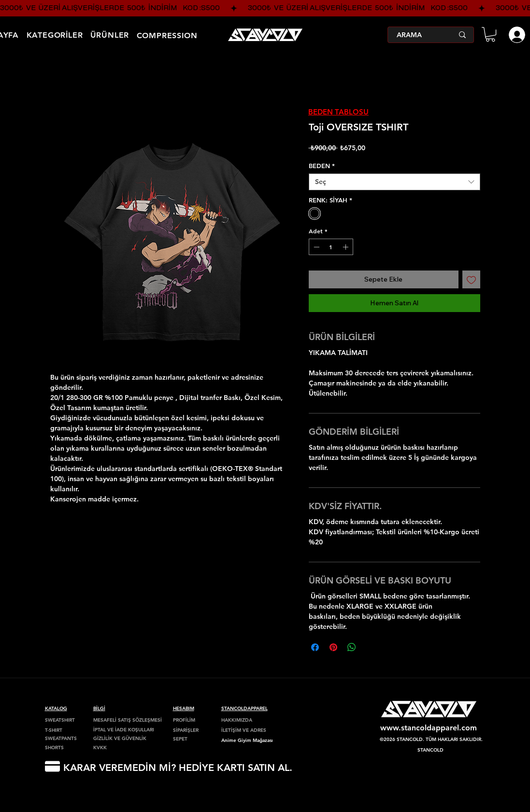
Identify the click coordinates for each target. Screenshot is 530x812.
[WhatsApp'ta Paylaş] (352, 647)
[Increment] (346, 247)
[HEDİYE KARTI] (53, 766)
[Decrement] (315, 247)
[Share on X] (370, 647)
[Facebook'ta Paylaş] (315, 647)
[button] (490, 34)
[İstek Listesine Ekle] (471, 279)
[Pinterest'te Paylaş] (333, 647)
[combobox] (394, 182)
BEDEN (322, 166)
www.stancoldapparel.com (429, 728)
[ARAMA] (418, 35)
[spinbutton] (331, 247)
